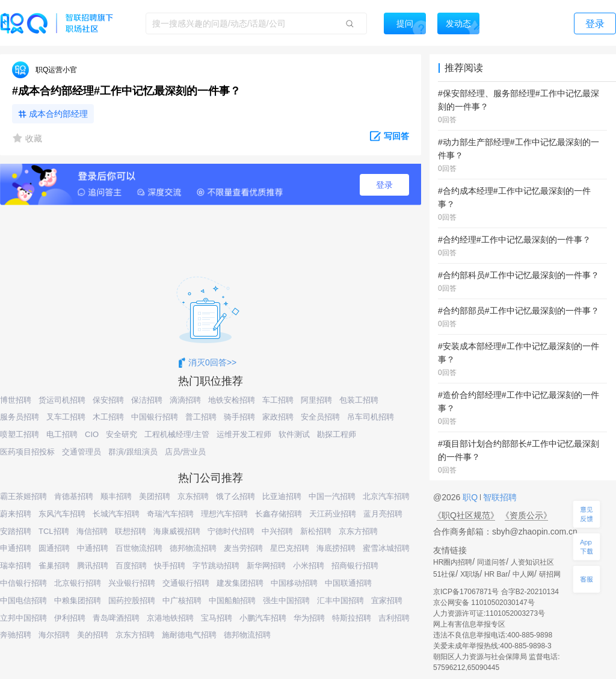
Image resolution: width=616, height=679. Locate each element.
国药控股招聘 (132, 600)
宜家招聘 (387, 600)
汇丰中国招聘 (340, 600)
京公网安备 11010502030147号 (484, 603)
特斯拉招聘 (352, 618)
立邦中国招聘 (23, 618)
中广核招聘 (182, 600)
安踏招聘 (16, 531)
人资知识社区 (532, 562)
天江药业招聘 (333, 514)
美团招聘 (155, 496)
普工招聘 (201, 417)
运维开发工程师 (244, 434)
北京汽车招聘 (386, 496)
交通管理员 (82, 452)
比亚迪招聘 (282, 496)
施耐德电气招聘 (189, 635)
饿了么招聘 (236, 496)
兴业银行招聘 (132, 583)
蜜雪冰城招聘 (386, 548)
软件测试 (294, 434)
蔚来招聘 (16, 514)
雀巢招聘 (54, 566)
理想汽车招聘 (224, 514)
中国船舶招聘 (232, 600)
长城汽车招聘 (116, 514)
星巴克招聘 (290, 548)
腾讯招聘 (93, 566)
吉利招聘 (394, 618)
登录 (384, 185)
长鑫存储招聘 (279, 514)
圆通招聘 (54, 548)
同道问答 (491, 562)
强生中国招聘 (286, 600)
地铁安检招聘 (232, 400)
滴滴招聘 (185, 400)
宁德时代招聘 (231, 531)
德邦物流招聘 (193, 548)
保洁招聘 (147, 400)
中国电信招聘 (23, 600)
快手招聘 (170, 566)
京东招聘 (193, 496)
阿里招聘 (316, 400)
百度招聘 (131, 566)
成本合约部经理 (58, 114)
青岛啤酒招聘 (116, 618)
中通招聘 (93, 548)
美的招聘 (93, 635)
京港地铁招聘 (170, 618)
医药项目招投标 (27, 452)
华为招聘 (309, 618)
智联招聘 (499, 497)
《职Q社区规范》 (466, 515)
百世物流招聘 (139, 548)
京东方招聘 (358, 531)
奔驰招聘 (16, 635)
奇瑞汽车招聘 (170, 514)
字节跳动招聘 (216, 566)
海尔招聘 (54, 635)
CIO (92, 434)
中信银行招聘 (23, 583)
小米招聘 (309, 566)
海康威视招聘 (177, 531)
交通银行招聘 (186, 583)
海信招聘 (92, 531)
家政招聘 (278, 417)
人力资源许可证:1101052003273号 (489, 613)
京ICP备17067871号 (466, 592)
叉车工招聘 (66, 417)
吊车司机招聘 (371, 417)
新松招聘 (316, 531)
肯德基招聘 (74, 496)
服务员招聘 (20, 417)
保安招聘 (108, 400)
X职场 (470, 574)
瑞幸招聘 (16, 566)
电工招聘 (62, 434)
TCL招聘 (54, 531)
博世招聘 (16, 400)
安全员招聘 (320, 417)
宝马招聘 (217, 618)
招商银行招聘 (355, 566)
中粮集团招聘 (78, 600)
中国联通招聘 (348, 583)
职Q (471, 497)
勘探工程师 (337, 434)
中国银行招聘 (155, 417)
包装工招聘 (359, 400)
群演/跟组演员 (133, 452)
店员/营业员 (186, 452)
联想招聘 (131, 531)
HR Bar (496, 574)
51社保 (444, 574)
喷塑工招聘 (20, 434)
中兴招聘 (277, 531)
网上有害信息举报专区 (469, 624)
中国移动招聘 (294, 583)
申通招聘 (16, 548)
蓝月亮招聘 (383, 514)
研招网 (550, 574)
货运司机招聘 (62, 400)
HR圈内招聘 (453, 562)
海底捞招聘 (336, 548)
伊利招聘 (70, 618)
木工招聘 (108, 417)
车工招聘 (278, 400)
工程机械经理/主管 (177, 434)
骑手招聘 (239, 417)
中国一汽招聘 (332, 496)
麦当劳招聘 (243, 548)
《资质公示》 (526, 515)
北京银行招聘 (78, 583)
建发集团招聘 (240, 583)
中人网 (523, 574)
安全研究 (122, 434)
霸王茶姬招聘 (23, 496)
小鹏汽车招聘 (263, 618)
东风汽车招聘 (62, 514)
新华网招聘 (266, 566)
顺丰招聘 (116, 496)
